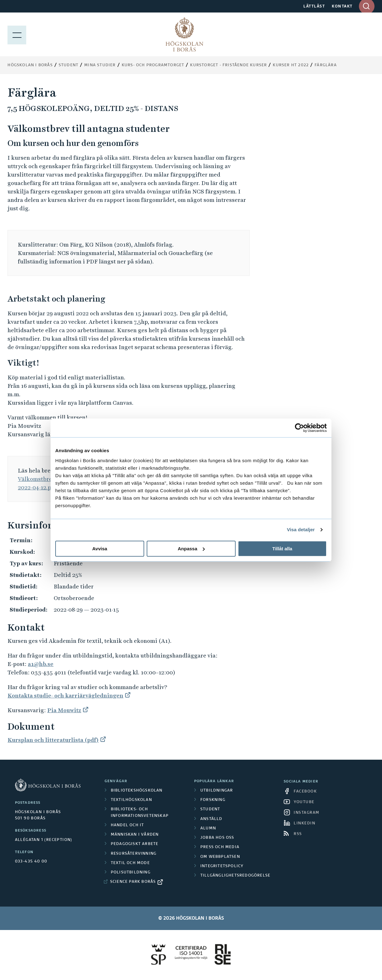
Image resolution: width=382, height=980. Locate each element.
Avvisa (100, 549)
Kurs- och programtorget (153, 65)
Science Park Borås (133, 882)
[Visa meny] (17, 34)
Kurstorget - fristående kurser (228, 65)
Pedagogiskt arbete (135, 844)
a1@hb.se (41, 664)
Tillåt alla (282, 549)
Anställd (211, 819)
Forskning (213, 800)
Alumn (208, 828)
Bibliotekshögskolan (137, 791)
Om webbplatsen (220, 857)
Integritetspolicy (222, 866)
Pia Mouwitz (64, 710)
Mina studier (100, 65)
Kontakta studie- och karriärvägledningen (65, 695)
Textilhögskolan (131, 800)
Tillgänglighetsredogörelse (235, 876)
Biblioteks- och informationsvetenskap (140, 812)
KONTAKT (342, 7)
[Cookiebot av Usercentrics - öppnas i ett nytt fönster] (299, 428)
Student (69, 65)
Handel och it (127, 825)
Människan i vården (135, 835)
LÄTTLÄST (314, 7)
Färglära (326, 65)
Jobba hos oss (217, 838)
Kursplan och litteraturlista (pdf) (53, 740)
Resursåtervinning (134, 854)
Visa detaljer (301, 530)
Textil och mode (130, 863)
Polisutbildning (131, 872)
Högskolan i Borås (30, 65)
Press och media (220, 847)
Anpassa (191, 549)
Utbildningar (217, 791)
